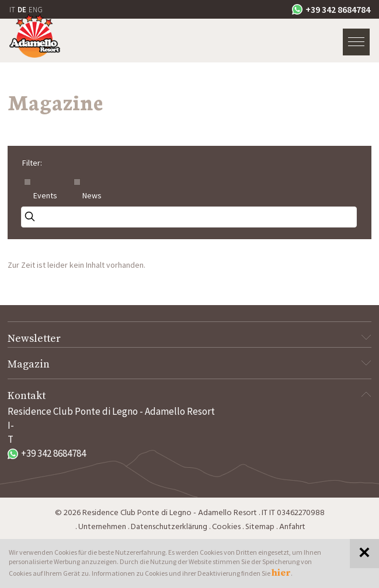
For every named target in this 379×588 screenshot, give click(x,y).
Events (45, 195)
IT (12, 10)
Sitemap (260, 527)
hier (281, 573)
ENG (36, 10)
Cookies (226, 527)
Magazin (189, 364)
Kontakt (189, 396)
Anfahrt (292, 527)
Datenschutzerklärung (169, 527)
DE (22, 10)
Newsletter (189, 339)
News (92, 195)
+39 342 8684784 (331, 9)
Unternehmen (102, 527)
